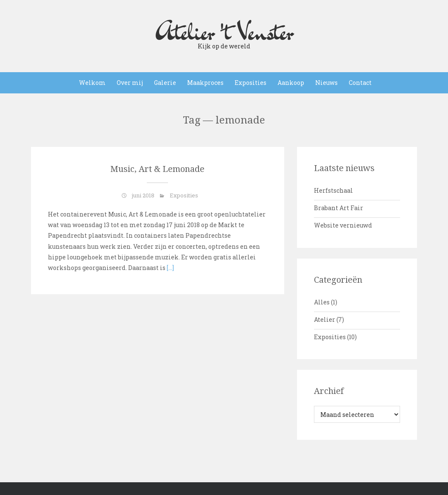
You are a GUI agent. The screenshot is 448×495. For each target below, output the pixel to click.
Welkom (92, 83)
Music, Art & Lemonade (157, 169)
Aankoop (291, 83)
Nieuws (326, 83)
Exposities (251, 83)
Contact (360, 83)
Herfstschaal (333, 190)
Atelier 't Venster (224, 32)
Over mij (130, 83)
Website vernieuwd (343, 225)
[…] (170, 268)
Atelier (325, 319)
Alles (322, 302)
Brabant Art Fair (339, 208)
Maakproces (205, 83)
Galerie (165, 83)
